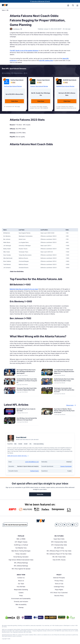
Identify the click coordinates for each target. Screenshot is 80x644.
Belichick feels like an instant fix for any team (24, 289)
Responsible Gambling (21, 590)
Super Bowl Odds (59, 539)
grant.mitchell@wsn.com (32, 462)
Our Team (21, 584)
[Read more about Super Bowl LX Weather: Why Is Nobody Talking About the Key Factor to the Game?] (64, 411)
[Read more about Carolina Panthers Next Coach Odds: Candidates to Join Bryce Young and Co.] (27, 381)
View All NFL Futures (59, 560)
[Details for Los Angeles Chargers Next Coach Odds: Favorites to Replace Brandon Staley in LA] (47, 372)
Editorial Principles (59, 578)
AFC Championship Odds (59, 545)
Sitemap (21, 607)
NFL (8, 10)
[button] (77, 5)
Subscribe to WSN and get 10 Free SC (41, 1)
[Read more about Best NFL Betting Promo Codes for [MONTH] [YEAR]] (27, 410)
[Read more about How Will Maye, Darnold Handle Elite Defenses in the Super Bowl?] (27, 419)
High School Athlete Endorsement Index (21, 560)
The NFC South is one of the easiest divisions (24, 51)
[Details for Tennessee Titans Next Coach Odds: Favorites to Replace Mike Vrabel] (10, 391)
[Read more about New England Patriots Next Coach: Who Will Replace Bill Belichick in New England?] (27, 372)
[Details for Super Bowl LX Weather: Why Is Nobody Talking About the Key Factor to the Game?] (47, 412)
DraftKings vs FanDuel (21, 545)
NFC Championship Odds (59, 542)
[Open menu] (77, 5)
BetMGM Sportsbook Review (65, 86)
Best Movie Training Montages (21, 551)
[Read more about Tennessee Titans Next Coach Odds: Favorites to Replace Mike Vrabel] (27, 389)
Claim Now (14, 101)
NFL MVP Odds (59, 548)
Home (3, 10)
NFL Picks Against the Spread (21, 569)
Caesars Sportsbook (66, 466)
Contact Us (21, 578)
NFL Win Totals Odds (59, 557)
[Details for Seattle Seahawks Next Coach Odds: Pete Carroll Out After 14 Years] (47, 382)
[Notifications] (68, 5)
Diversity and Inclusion (21, 602)
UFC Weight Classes (21, 542)
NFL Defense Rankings (21, 566)
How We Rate (21, 587)
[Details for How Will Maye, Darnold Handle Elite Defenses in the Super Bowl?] (10, 421)
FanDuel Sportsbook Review (13, 86)
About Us (21, 581)
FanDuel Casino (34, 471)
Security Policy (59, 596)
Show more (71, 405)
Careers (21, 593)
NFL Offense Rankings (21, 563)
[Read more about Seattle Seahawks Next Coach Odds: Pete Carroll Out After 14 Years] (64, 380)
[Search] (73, 5)
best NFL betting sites (46, 60)
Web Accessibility (21, 604)
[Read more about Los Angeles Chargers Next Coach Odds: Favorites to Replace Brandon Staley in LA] (64, 372)
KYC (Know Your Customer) (59, 593)
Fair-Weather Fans (21, 548)
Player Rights (59, 590)
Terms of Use (59, 584)
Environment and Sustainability (21, 599)
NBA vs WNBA (21, 539)
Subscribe (40, 494)
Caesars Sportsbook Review (39, 86)
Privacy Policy (59, 581)
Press (21, 596)
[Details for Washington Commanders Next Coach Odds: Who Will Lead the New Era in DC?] (47, 391)
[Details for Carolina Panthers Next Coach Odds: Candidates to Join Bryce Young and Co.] (10, 382)
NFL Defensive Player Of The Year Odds (59, 554)
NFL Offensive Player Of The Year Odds (59, 551)
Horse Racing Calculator (21, 557)
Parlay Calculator (21, 554)
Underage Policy (59, 587)
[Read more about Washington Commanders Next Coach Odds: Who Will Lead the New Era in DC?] (64, 390)
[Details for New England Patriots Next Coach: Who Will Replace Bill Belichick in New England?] (10, 372)
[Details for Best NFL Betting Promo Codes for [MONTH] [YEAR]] (10, 412)
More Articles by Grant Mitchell (18, 456)
